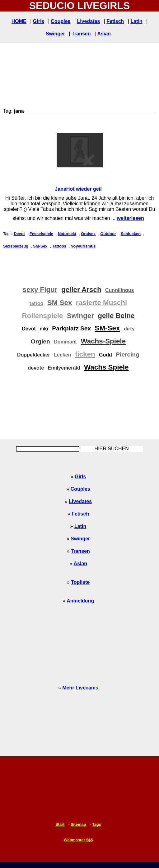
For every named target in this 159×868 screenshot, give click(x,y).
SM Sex (60, 303)
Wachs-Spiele (103, 341)
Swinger (55, 34)
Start (60, 824)
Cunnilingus (119, 290)
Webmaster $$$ (78, 840)
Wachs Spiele (106, 367)
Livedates (88, 21)
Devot (19, 234)
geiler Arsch (81, 290)
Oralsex (88, 234)
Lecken (63, 355)
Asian (104, 34)
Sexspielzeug (16, 246)
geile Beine (116, 316)
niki (44, 329)
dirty (129, 329)
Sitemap (78, 824)
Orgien (40, 341)
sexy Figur (40, 290)
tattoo (36, 303)
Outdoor (108, 234)
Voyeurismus (83, 246)
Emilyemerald (64, 368)
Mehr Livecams (80, 688)
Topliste (80, 582)
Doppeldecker (34, 355)
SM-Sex (40, 246)
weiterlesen (131, 218)
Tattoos (59, 246)
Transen (81, 34)
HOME (19, 21)
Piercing (128, 354)
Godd (105, 355)
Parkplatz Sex (71, 328)
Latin (136, 21)
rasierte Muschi (101, 303)
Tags (97, 824)
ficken (85, 354)
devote (36, 368)
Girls (39, 21)
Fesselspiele (41, 234)
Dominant (65, 342)
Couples (61, 21)
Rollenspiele (42, 316)
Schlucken (131, 234)
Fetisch (115, 21)
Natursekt (67, 234)
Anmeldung (80, 601)
